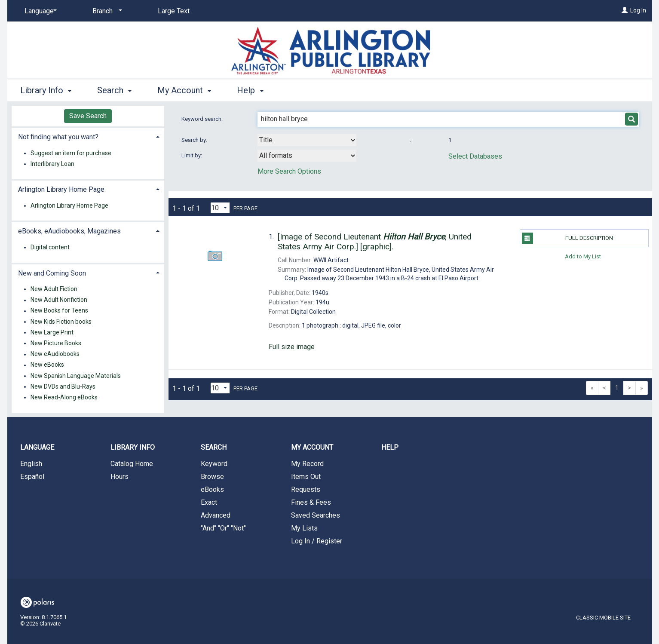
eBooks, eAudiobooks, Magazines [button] (69, 231)
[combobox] (307, 140)
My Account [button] (184, 90)
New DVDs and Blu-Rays (63, 386)
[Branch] (106, 11)
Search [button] (114, 90)
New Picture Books (56, 343)
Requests (306, 489)
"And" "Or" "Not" (223, 528)
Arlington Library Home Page (69, 205)
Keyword (214, 464)
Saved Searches (316, 515)
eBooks (212, 489)
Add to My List (583, 256)
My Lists (304, 528)
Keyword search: (203, 119)
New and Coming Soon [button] (52, 273)
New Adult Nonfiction (59, 300)
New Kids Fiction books (61, 322)
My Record (307, 464)
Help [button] (250, 90)
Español (32, 477)
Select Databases (475, 156)
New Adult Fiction (54, 289)
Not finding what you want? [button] (58, 137)
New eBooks (47, 365)
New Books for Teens (59, 311)
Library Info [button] (46, 90)
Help (390, 447)
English (31, 464)
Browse (212, 477)
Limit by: (192, 155)
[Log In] (625, 10)
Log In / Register (317, 541)
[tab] (88, 136)
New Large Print (52, 332)
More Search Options (289, 171)
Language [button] (37, 447)
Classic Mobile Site (603, 618)
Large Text (174, 11)
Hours (120, 477)
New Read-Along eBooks (64, 397)
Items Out (306, 477)
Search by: (195, 140)
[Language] (39, 11)
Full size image (292, 347)
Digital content (50, 247)
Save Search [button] (88, 116)
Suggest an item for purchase (71, 153)
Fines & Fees (311, 502)
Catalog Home (132, 464)
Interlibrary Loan (52, 164)
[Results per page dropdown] (220, 208)
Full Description (567, 238)
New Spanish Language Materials (76, 376)
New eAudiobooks (55, 354)
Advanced (216, 515)
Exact (209, 502)
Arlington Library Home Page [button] (61, 189)
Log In (638, 10)
